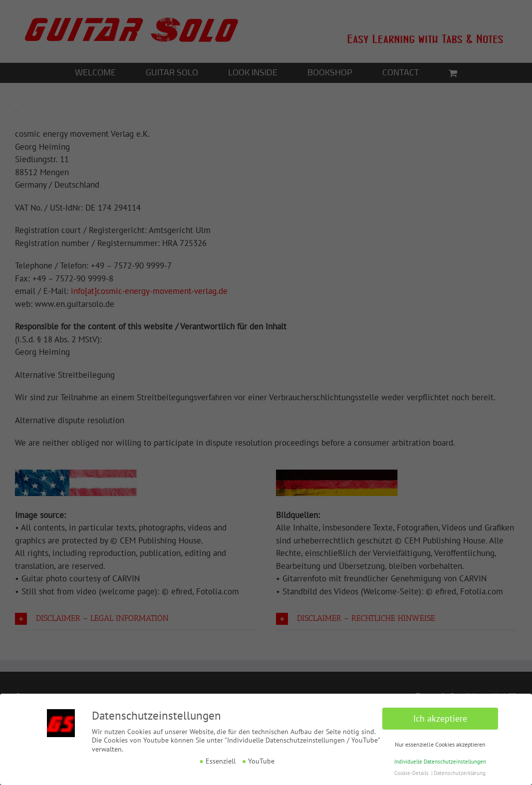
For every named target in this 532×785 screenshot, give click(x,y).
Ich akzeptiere (440, 718)
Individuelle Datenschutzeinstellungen (440, 762)
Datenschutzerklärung (460, 773)
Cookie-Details (411, 773)
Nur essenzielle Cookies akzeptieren (440, 744)
